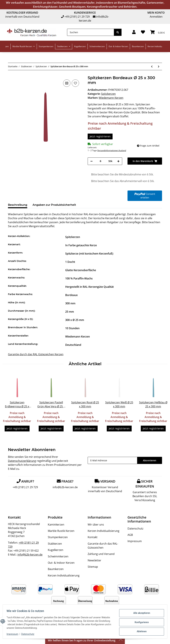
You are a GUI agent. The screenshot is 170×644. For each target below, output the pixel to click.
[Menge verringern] (91, 161)
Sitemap (93, 567)
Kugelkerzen (56, 550)
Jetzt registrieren (100, 136)
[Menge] (101, 161)
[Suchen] (91, 32)
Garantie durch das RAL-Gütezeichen (103, 546)
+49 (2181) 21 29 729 (77, 17)
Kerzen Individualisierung (64, 575)
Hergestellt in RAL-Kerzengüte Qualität (89, 287)
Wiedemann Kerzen (78, 337)
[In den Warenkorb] (145, 161)
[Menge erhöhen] (118, 161)
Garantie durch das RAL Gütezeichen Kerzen (36, 354)
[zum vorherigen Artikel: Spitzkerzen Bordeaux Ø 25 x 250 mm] (152, 66)
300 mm (70, 303)
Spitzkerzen (108, 94)
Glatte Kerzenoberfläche (81, 270)
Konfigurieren (140, 622)
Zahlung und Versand (101, 554)
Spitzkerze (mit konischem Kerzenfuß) (89, 254)
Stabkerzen (55, 544)
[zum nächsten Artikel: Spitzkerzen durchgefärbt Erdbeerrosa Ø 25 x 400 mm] (159, 66)
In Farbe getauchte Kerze (81, 245)
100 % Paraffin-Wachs (79, 278)
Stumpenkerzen (58, 537)
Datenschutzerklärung (22, 461)
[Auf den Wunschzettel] (75, 83)
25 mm (70, 312)
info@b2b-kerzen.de (65, 487)
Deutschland (73, 345)
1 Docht (70, 262)
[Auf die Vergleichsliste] (67, 83)
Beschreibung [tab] (18, 205)
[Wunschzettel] (143, 32)
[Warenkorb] (157, 32)
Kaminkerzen (56, 525)
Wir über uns (96, 525)
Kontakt (93, 537)
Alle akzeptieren (140, 614)
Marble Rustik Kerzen (61, 531)
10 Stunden (72, 328)
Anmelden (156, 17)
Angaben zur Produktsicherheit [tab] (54, 205)
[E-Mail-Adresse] (112, 460)
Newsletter (94, 560)
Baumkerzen (56, 569)
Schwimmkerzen (58, 556)
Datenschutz (135, 529)
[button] (134, 32)
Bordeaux (71, 295)
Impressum (135, 541)
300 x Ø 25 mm (75, 320)
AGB (130, 535)
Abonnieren (150, 460)
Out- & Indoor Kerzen (61, 563)
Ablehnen (140, 631)
